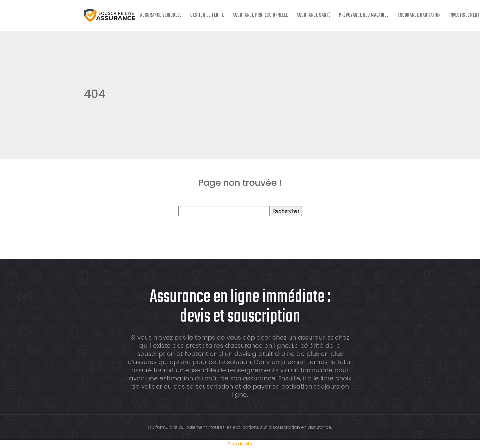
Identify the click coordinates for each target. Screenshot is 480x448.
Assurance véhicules (161, 15)
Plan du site (240, 444)
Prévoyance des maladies (364, 15)
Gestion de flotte (207, 15)
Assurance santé (313, 15)
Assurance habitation (419, 15)
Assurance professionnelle (260, 15)
